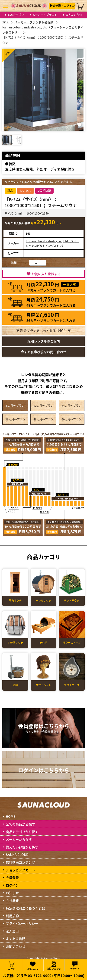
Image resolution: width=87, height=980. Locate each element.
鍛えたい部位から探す (22, 847)
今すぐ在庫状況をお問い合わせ (44, 352)
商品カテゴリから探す (22, 832)
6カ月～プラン (15, 406)
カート (12, 965)
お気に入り (33, 965)
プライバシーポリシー (22, 923)
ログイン (12, 885)
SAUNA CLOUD (17, 855)
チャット (75, 965)
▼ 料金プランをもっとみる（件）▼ (43, 330)
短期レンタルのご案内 (44, 341)
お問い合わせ (16, 946)
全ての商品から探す (20, 824)
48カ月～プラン (43, 419)
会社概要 (12, 900)
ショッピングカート (20, 870)
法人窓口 (12, 931)
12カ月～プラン (43, 406)
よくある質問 (16, 939)
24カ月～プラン (71, 406)
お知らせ (12, 893)
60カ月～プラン (71, 419)
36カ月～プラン (15, 419)
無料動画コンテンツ (20, 862)
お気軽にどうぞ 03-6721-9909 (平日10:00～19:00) (44, 975)
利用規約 (12, 916)
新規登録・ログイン (62, 6)
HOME (11, 816)
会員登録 (12, 877)
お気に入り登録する (46, 274)
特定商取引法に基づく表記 (25, 908)
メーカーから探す (19, 839)
